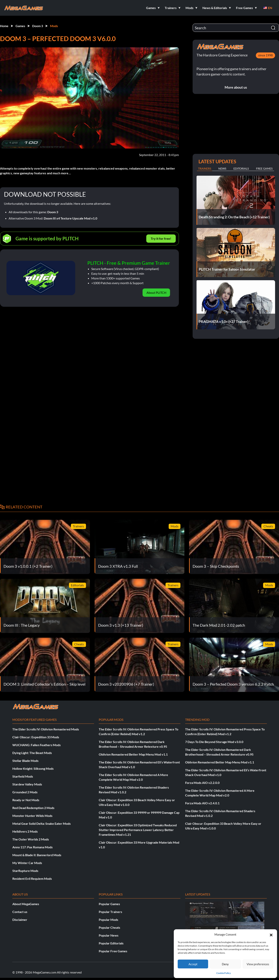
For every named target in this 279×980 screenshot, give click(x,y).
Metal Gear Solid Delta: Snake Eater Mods (42, 823)
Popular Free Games (113, 951)
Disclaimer (20, 920)
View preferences (258, 964)
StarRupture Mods (25, 871)
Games (20, 26)
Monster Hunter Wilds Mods (32, 816)
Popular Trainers (110, 912)
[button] (271, 934)
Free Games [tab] (264, 169)
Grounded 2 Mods (25, 792)
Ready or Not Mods (26, 800)
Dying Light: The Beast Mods (32, 753)
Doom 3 (38, 26)
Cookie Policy (224, 973)
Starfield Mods (23, 776)
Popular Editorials (111, 943)
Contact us (20, 912)
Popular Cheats (109, 927)
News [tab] (222, 169)
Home (4, 26)
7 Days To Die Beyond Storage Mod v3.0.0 (214, 742)
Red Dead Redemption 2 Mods (33, 808)
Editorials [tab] (241, 169)
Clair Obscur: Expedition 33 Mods (36, 737)
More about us (236, 87)
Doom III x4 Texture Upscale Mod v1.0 (70, 218)
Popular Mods (108, 920)
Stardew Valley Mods (27, 784)
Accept (193, 964)
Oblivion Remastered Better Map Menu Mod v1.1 (133, 754)
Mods (54, 26)
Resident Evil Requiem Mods (32, 879)
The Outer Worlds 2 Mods (31, 839)
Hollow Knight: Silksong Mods (33, 768)
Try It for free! (161, 238)
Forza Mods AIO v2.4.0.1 (202, 803)
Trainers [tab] (205, 169)
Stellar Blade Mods (25, 761)
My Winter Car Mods (27, 863)
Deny (225, 964)
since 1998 (265, 55)
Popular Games (109, 904)
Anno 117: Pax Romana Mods (32, 847)
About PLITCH (156, 293)
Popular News (109, 935)
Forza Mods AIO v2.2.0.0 (202, 783)
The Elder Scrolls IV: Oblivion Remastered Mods (46, 729)
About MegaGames (26, 904)
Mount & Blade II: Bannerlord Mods (37, 855)
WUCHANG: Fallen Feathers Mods (37, 745)
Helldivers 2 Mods (25, 831)
